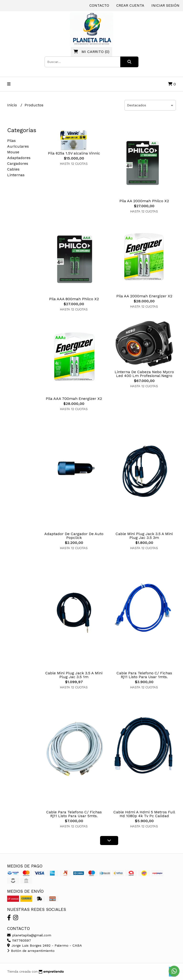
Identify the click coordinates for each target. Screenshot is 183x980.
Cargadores (18, 163)
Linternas (16, 175)
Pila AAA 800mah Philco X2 (74, 299)
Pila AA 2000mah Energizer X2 (144, 296)
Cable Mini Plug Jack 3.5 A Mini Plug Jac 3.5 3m (144, 536)
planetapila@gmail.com (29, 935)
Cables (13, 169)
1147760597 (19, 940)
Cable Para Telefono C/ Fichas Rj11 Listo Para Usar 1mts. (144, 675)
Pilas (11, 141)
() (91, 52)
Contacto (99, 5)
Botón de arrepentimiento (31, 951)
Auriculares (18, 146)
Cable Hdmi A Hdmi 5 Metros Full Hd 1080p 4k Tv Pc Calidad (144, 814)
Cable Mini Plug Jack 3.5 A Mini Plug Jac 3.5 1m (74, 675)
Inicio (13, 105)
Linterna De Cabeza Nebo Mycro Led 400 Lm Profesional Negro (144, 374)
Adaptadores (19, 158)
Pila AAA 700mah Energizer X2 (74, 399)
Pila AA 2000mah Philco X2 (144, 201)
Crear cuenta (130, 5)
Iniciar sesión (165, 5)
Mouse (13, 152)
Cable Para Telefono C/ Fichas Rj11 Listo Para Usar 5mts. (74, 814)
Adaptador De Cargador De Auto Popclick (74, 536)
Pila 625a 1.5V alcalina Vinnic (74, 153)
